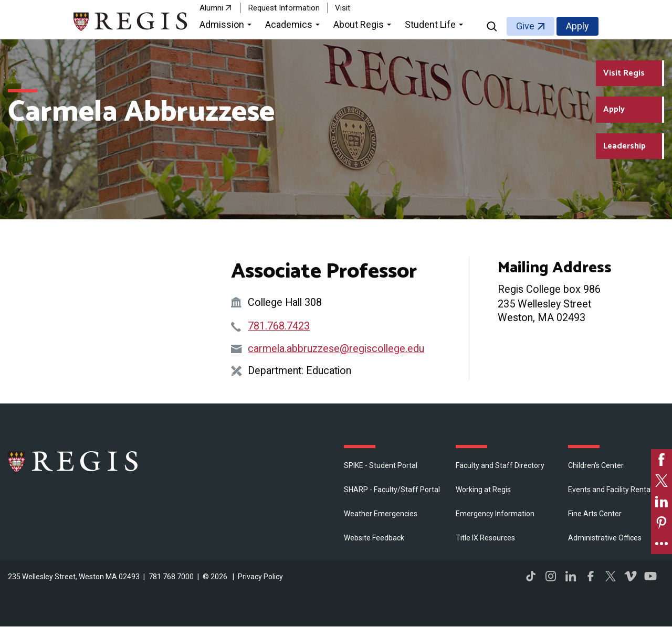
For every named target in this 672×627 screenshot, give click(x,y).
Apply (577, 26)
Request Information (284, 8)
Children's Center (596, 465)
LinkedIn (571, 576)
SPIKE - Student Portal (381, 465)
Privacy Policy (260, 577)
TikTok (531, 576)
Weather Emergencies (381, 514)
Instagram (551, 576)
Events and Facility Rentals (612, 490)
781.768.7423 (279, 326)
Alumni (211, 8)
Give (525, 26)
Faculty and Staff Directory (500, 465)
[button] (227, 26)
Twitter (611, 576)
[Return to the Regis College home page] (131, 20)
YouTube (650, 576)
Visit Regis (624, 73)
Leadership (624, 146)
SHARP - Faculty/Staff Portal (392, 490)
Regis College (73, 461)
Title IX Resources (485, 538)
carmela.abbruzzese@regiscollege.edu (336, 349)
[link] (661, 460)
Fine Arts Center (595, 514)
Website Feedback (374, 538)
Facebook (591, 576)
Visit (343, 8)
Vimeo (631, 576)
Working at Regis (483, 490)
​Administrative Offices (605, 538)
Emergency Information (495, 514)
